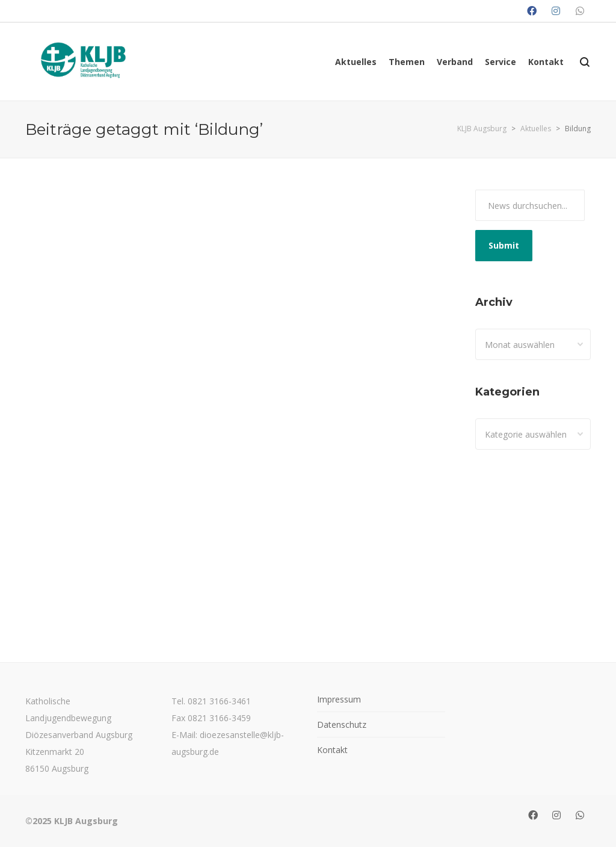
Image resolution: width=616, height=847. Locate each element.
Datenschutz (342, 724)
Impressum (339, 699)
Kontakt (332, 750)
